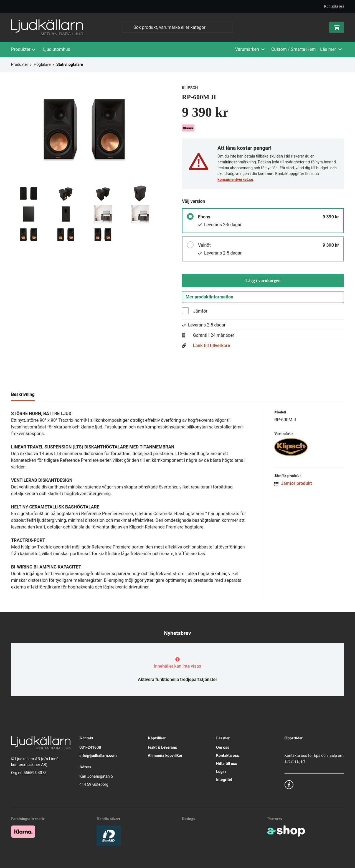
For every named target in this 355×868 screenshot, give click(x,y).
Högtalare (42, 64)
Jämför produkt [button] (293, 485)
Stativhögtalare (70, 64)
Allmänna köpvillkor (165, 755)
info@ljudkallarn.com (98, 755)
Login (221, 772)
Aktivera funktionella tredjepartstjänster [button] (177, 679)
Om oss (223, 747)
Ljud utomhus (57, 49)
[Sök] (177, 27)
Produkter (23, 49)
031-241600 (90, 747)
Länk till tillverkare (211, 347)
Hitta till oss (227, 764)
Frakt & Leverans (162, 747)
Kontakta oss (334, 6)
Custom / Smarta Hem (293, 49)
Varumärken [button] (250, 49)
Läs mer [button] (331, 49)
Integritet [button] (224, 780)
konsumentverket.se (235, 179)
